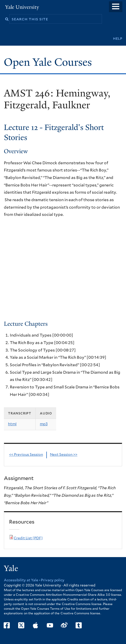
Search (7, 19)
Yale (11, 568)
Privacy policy (53, 580)
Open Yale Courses (48, 62)
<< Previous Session (26, 455)
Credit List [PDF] (28, 538)
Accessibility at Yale (21, 580)
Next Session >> (64, 455)
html (12, 424)
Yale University (22, 7)
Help (118, 39)
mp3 (44, 424)
